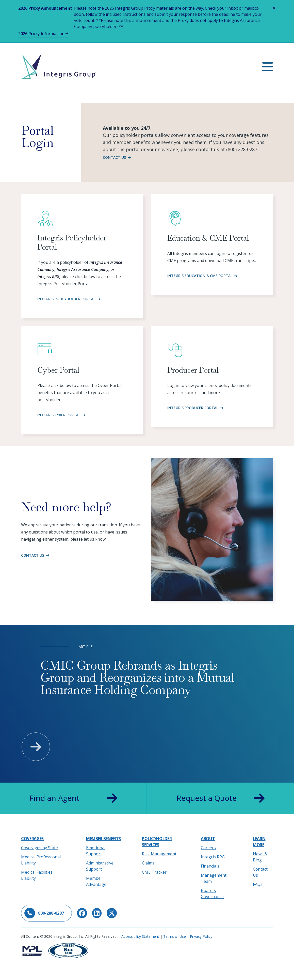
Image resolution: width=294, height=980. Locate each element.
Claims (148, 863)
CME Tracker (154, 872)
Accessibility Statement (140, 936)
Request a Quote (220, 798)
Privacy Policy (201, 936)
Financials (210, 866)
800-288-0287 (44, 913)
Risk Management (159, 854)
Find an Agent (73, 798)
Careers (208, 848)
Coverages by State (39, 848)
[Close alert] (274, 8)
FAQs (258, 884)
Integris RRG (213, 857)
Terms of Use (175, 936)
